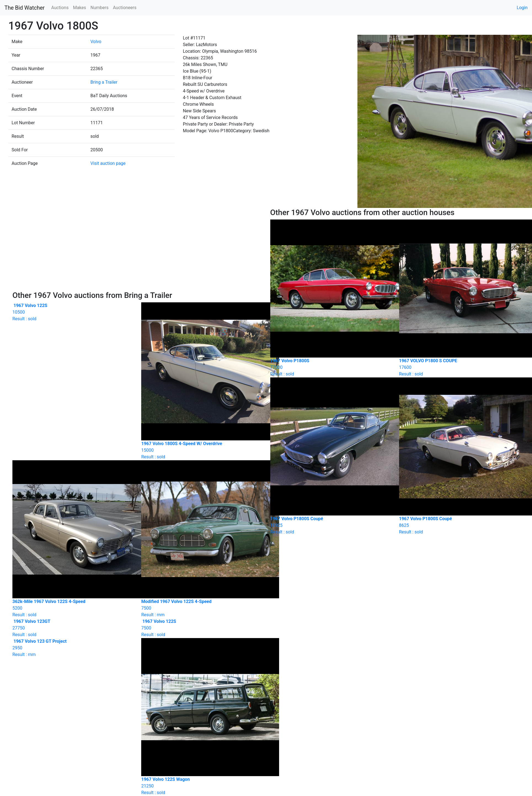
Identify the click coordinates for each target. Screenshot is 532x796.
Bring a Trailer (104, 82)
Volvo (96, 42)
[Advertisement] (137, 249)
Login (522, 8)
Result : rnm (73, 648)
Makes (80, 8)
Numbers (99, 8)
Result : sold (73, 312)
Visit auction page (108, 163)
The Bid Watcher (25, 8)
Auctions (60, 8)
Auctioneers (125, 8)
